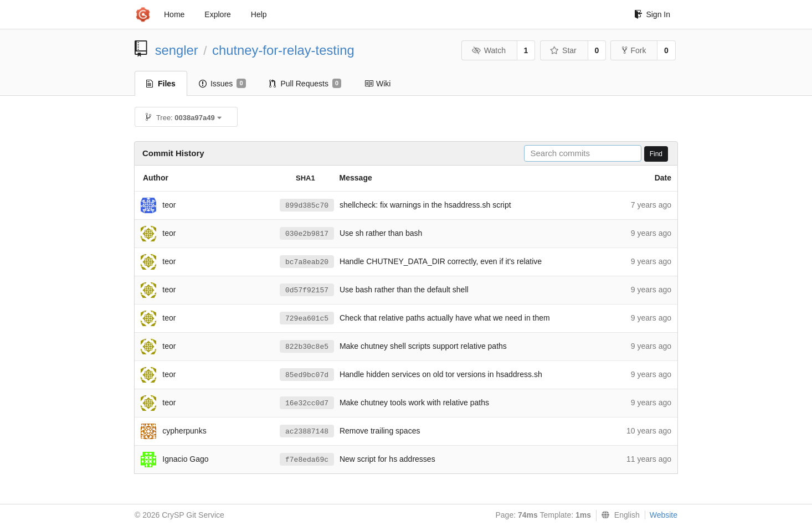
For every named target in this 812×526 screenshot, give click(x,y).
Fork (634, 50)
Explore (217, 14)
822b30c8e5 (307, 347)
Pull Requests (305, 84)
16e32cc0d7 (307, 403)
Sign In (652, 14)
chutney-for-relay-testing (283, 50)
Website (664, 515)
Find (656, 154)
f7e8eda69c (307, 460)
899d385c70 (307, 206)
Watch (489, 50)
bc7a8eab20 (307, 262)
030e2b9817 (307, 234)
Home (174, 14)
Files (161, 84)
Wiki (377, 84)
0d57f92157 (307, 290)
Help (259, 14)
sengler (177, 50)
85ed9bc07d (307, 375)
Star (563, 50)
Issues (222, 84)
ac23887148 (307, 432)
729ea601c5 (307, 319)
